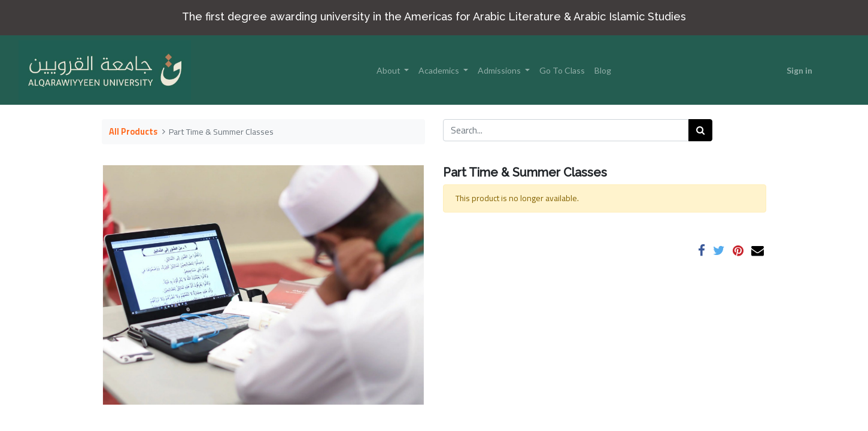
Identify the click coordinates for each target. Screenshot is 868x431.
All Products (133, 131)
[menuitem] (562, 70)
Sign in (799, 70)
